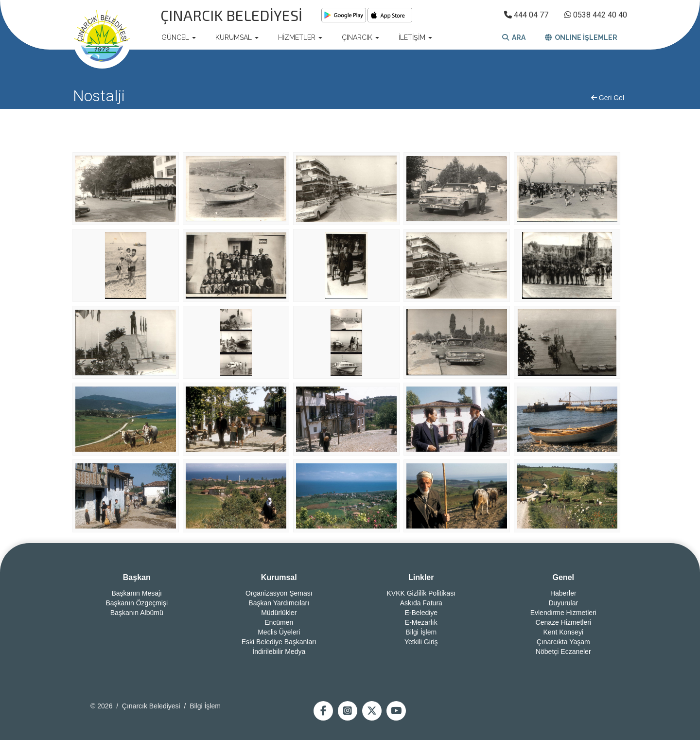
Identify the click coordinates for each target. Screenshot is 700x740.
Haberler (563, 593)
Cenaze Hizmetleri (563, 622)
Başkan (137, 577)
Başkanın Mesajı (137, 593)
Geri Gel (608, 98)
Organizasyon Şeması (279, 593)
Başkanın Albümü (137, 613)
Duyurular (563, 603)
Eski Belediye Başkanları (279, 642)
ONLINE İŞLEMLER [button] (581, 37)
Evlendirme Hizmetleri (563, 613)
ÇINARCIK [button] (360, 37)
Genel (563, 577)
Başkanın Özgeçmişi (137, 603)
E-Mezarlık (421, 622)
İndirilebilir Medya (279, 652)
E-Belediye (421, 613)
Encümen (279, 622)
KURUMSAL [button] (237, 37)
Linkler (421, 577)
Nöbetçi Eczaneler (563, 652)
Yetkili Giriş (421, 642)
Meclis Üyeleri (279, 632)
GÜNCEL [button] (179, 37)
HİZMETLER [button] (300, 37)
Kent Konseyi (564, 632)
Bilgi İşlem (421, 632)
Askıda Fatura (421, 603)
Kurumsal (279, 577)
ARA (514, 37)
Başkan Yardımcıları (279, 603)
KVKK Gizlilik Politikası (421, 593)
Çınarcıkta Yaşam (563, 642)
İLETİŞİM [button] (415, 37)
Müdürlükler (279, 613)
